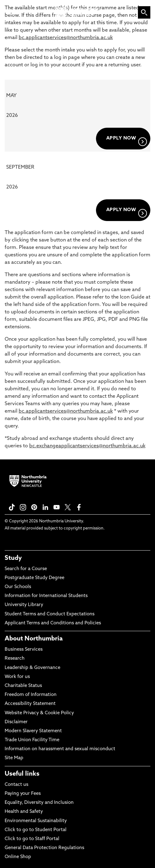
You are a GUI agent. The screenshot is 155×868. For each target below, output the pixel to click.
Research (15, 659)
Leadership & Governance (32, 668)
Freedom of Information (31, 695)
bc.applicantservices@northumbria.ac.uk (66, 38)
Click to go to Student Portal (36, 830)
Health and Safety (24, 812)
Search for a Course (26, 569)
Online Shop (18, 857)
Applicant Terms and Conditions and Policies (53, 623)
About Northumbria (34, 639)
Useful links (22, 774)
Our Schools (18, 587)
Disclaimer (16, 722)
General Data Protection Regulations (44, 848)
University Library (24, 605)
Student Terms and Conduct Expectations (50, 614)
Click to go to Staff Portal (32, 839)
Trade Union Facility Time (32, 740)
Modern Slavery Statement (33, 731)
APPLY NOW (127, 141)
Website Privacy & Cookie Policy (39, 713)
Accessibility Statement (30, 704)
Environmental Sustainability (36, 821)
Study (13, 558)
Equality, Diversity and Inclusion (39, 803)
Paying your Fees (23, 794)
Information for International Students (46, 596)
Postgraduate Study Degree (34, 578)
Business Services (24, 650)
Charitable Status (23, 686)
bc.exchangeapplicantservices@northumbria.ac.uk (87, 446)
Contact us (16, 785)
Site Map (14, 758)
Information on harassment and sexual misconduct (60, 749)
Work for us (17, 677)
